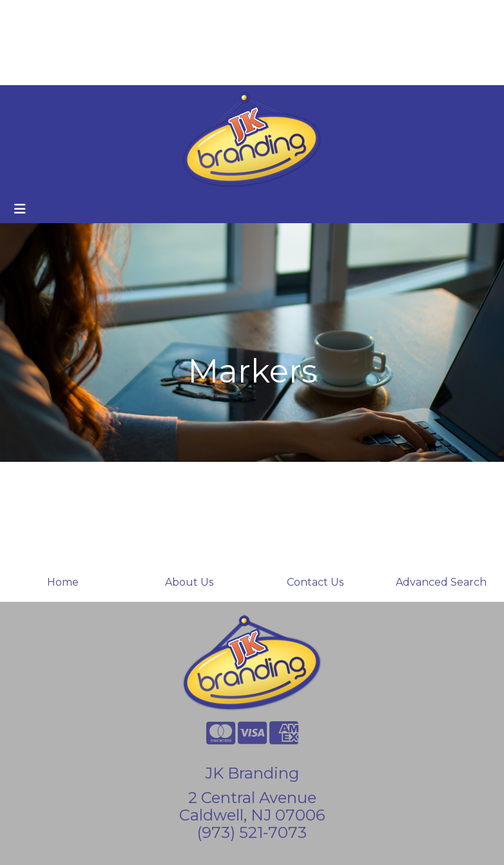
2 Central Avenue (252, 798)
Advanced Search (441, 582)
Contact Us (315, 582)
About (69, 14)
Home (28, 14)
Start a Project (172, 71)
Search (360, 14)
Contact (137, 14)
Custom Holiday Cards (69, 71)
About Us (189, 582)
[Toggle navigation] (20, 209)
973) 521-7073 (254, 832)
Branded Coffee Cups (68, 42)
